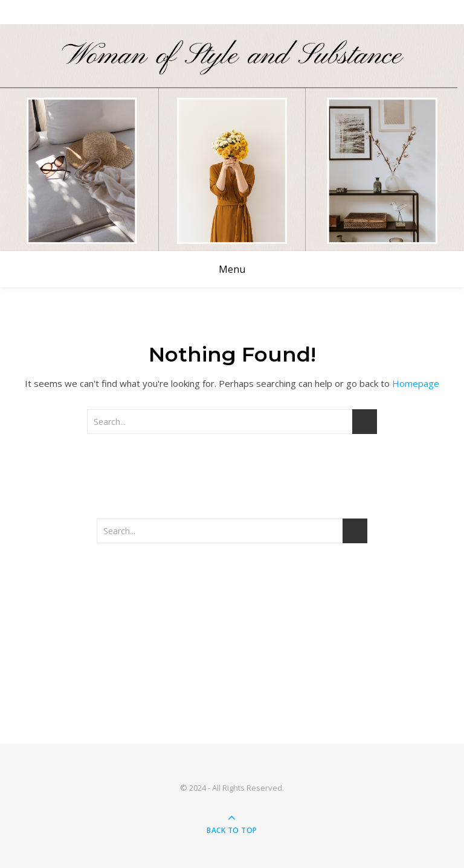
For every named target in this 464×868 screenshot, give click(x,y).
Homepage (416, 383)
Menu (232, 269)
